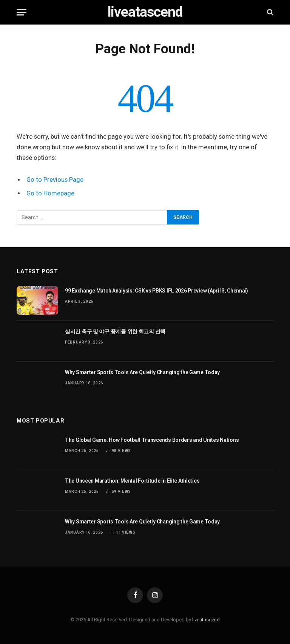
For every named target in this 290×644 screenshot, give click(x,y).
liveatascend (206, 620)
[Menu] (22, 12)
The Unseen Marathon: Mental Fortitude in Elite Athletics (132, 481)
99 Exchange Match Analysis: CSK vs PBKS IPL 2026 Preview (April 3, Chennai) (157, 291)
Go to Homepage (50, 193)
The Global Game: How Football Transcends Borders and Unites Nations (152, 440)
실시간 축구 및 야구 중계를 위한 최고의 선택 (115, 331)
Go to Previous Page (55, 180)
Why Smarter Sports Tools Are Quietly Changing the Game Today (142, 372)
